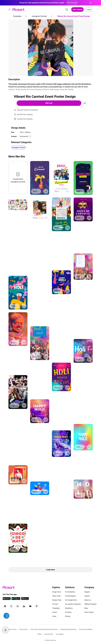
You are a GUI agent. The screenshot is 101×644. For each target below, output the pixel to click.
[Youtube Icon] (30, 606)
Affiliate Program (90, 604)
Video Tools (56, 596)
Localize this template (25, 119)
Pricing (68, 616)
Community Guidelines (86, 629)
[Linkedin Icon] (24, 606)
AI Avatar (68, 612)
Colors (55, 612)
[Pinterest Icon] (37, 606)
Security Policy (49, 634)
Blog (86, 608)
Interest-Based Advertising (68, 629)
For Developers (70, 596)
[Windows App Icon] (25, 599)
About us (88, 600)
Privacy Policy (23, 629)
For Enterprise (70, 592)
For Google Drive (71, 600)
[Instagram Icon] (18, 606)
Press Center (89, 612)
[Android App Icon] (16, 599)
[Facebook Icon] (5, 606)
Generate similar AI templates (28, 110)
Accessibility (60, 634)
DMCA (40, 634)
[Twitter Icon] (11, 606)
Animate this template (25, 114)
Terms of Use (12, 629)
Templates (56, 608)
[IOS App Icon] (7, 599)
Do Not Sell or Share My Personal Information (44, 629)
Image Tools (57, 592)
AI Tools (55, 604)
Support (87, 592)
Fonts (54, 616)
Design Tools (57, 600)
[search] (67, 9)
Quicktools (69, 608)
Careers (87, 596)
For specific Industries (73, 604)
